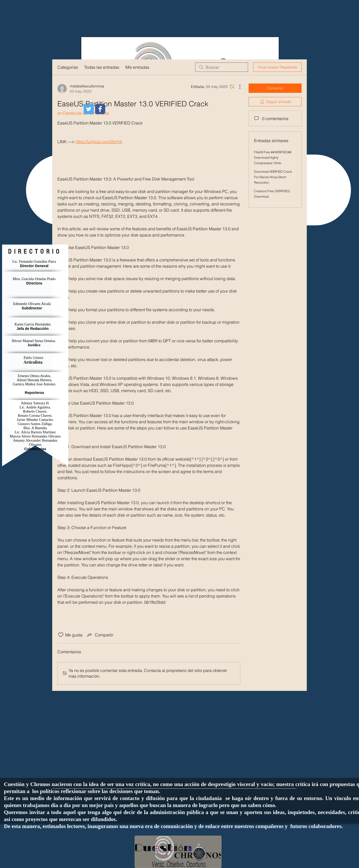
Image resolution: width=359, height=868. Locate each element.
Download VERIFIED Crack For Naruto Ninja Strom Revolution (273, 177)
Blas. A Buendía (35, 428)
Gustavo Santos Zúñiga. (35, 424)
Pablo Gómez (34, 358)
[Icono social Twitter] (89, 109)
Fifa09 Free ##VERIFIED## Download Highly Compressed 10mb (273, 158)
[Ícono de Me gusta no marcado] (61, 635)
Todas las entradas (102, 67)
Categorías (68, 67)
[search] (222, 67)
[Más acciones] (237, 87)
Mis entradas (137, 67)
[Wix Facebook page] (100, 109)
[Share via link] (100, 635)
